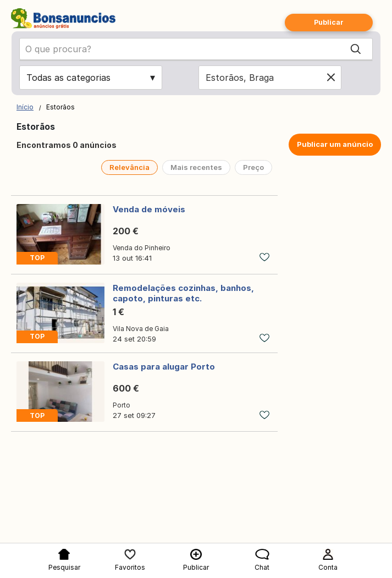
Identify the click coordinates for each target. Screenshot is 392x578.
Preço (253, 167)
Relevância (129, 167)
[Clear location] (331, 78)
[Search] (356, 49)
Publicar (329, 22)
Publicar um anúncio (335, 144)
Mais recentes (196, 167)
